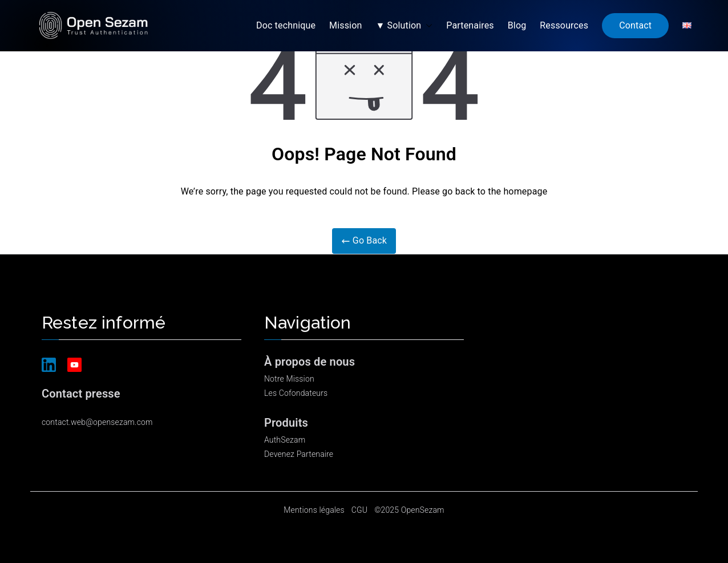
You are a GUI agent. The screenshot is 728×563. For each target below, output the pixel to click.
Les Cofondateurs (296, 393)
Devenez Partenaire (299, 454)
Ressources (564, 25)
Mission (345, 25)
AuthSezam (285, 440)
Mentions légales (314, 510)
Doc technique (286, 25)
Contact (635, 25)
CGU (359, 510)
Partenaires (470, 25)
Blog (517, 25)
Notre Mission (289, 379)
